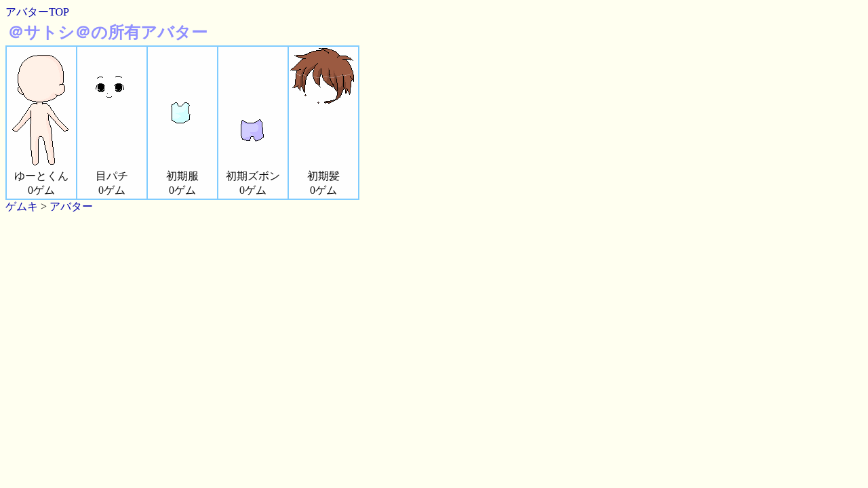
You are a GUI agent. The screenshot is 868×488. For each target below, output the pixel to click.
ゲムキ (22, 206)
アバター (71, 206)
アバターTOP (37, 12)
